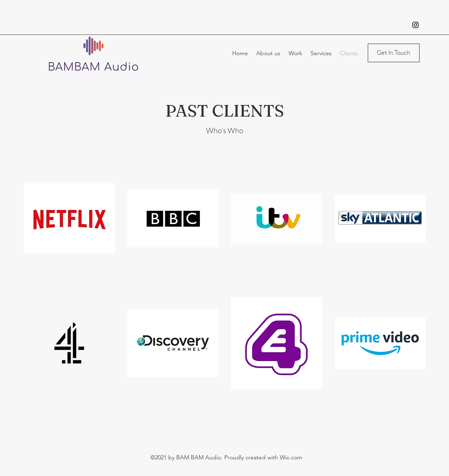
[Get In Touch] (394, 53)
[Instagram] (415, 25)
